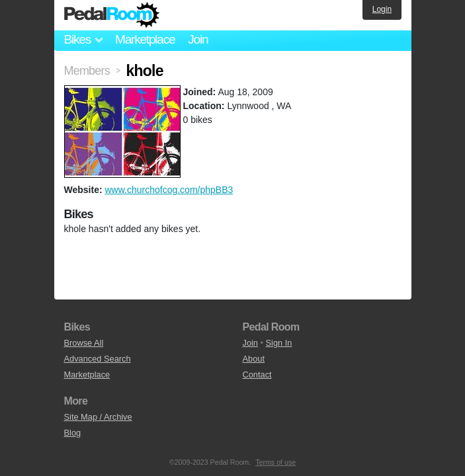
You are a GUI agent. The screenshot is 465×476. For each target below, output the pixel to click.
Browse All (84, 343)
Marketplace (145, 39)
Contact (257, 375)
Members (87, 71)
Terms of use (275, 462)
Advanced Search (98, 359)
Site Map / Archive (98, 417)
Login (382, 9)
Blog (73, 433)
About (254, 359)
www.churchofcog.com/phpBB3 (169, 190)
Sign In (279, 343)
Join (198, 39)
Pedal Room (112, 15)
